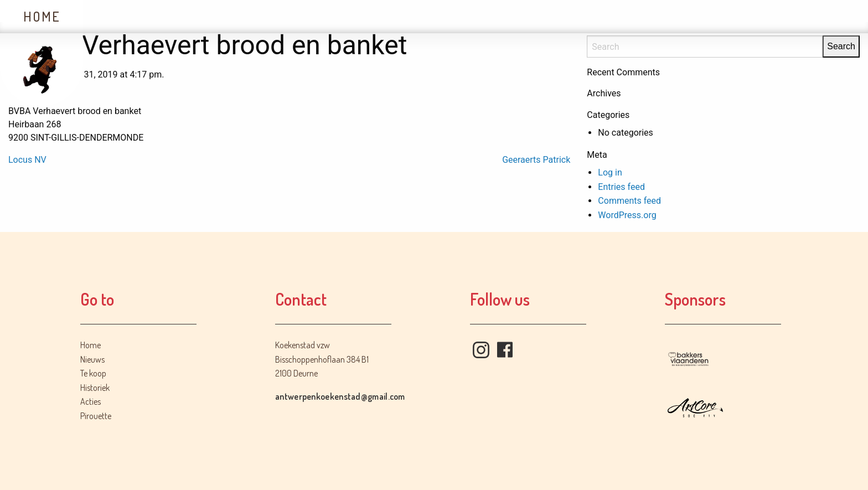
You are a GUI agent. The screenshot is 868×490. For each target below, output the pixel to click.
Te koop (202, 16)
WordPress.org (627, 215)
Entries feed (621, 187)
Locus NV (27, 160)
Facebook (505, 350)
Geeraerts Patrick (536, 160)
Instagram (481, 350)
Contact (456, 16)
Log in (610, 172)
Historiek (291, 16)
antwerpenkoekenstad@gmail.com (340, 396)
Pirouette (96, 416)
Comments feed (629, 201)
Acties (376, 16)
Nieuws (122, 16)
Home (42, 16)
